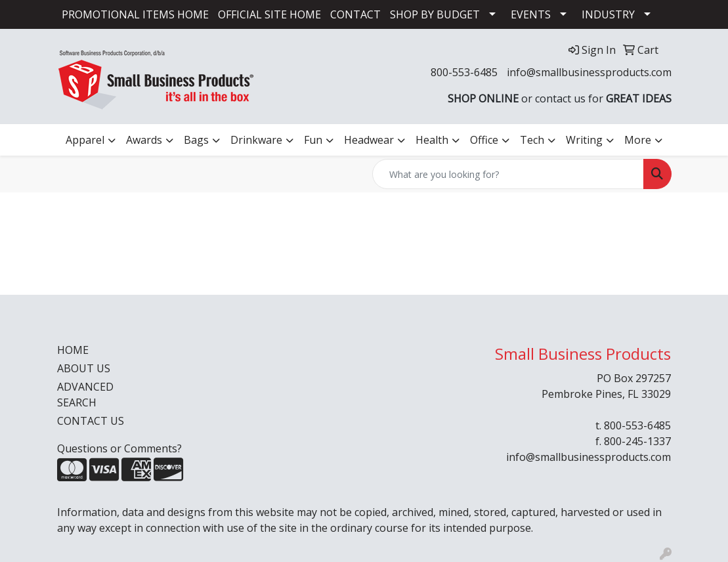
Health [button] (432, 140)
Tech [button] (532, 140)
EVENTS (531, 14)
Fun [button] (313, 140)
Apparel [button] (85, 140)
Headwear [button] (369, 140)
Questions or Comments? (119, 448)
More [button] (638, 140)
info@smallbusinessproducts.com (589, 72)
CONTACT (355, 14)
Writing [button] (584, 140)
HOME (73, 350)
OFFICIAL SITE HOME (269, 14)
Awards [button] (144, 140)
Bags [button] (196, 140)
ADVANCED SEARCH (85, 395)
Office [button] (484, 140)
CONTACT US (91, 421)
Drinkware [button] (256, 140)
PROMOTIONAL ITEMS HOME (135, 14)
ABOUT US (84, 368)
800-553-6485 (464, 72)
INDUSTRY (608, 14)
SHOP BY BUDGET (435, 14)
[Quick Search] (508, 174)
